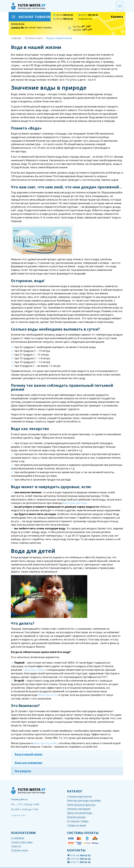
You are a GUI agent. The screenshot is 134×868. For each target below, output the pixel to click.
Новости (16, 846)
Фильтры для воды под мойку (84, 800)
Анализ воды (18, 24)
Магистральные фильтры (81, 805)
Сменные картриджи (79, 809)
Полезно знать (34, 38)
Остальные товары (78, 821)
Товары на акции (77, 825)
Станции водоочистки (79, 796)
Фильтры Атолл (48, 695)
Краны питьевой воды (80, 813)
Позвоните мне (85, 19)
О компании (18, 838)
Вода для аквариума (29, 763)
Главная (16, 38)
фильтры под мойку (46, 743)
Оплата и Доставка (22, 842)
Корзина (117, 17)
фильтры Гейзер (35, 670)
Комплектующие (76, 817)
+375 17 (88, 15)
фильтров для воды (75, 503)
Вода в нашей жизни (29, 754)
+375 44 (63, 15)
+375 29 (63, 19)
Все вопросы (23, 771)
